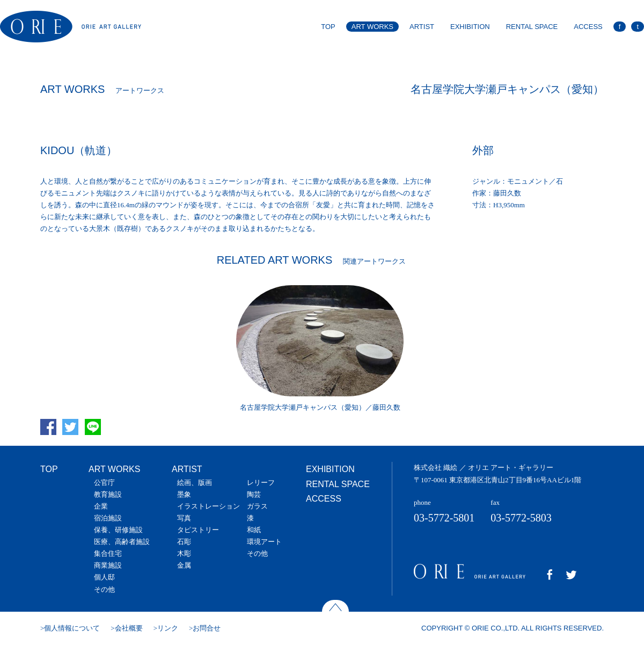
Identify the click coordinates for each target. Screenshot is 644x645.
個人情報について (72, 628)
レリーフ (261, 483)
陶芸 (254, 494)
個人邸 (104, 577)
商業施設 (108, 565)
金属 (184, 565)
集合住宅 (108, 553)
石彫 (184, 542)
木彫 (184, 553)
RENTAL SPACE (532, 27)
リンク (168, 628)
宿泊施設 (108, 518)
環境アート (264, 542)
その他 (104, 589)
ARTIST (422, 27)
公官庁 (104, 483)
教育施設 (108, 494)
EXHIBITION (470, 27)
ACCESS (588, 27)
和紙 (254, 530)
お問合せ (207, 628)
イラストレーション (208, 506)
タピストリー (198, 530)
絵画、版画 (195, 483)
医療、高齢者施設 (122, 542)
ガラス (257, 506)
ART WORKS (372, 27)
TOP (328, 27)
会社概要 (129, 628)
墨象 (184, 494)
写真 (184, 518)
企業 (101, 506)
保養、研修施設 (118, 530)
